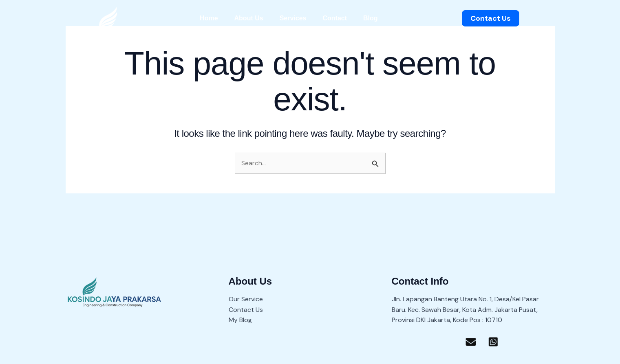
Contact (335, 18)
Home (209, 18)
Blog (371, 18)
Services (293, 18)
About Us (249, 18)
